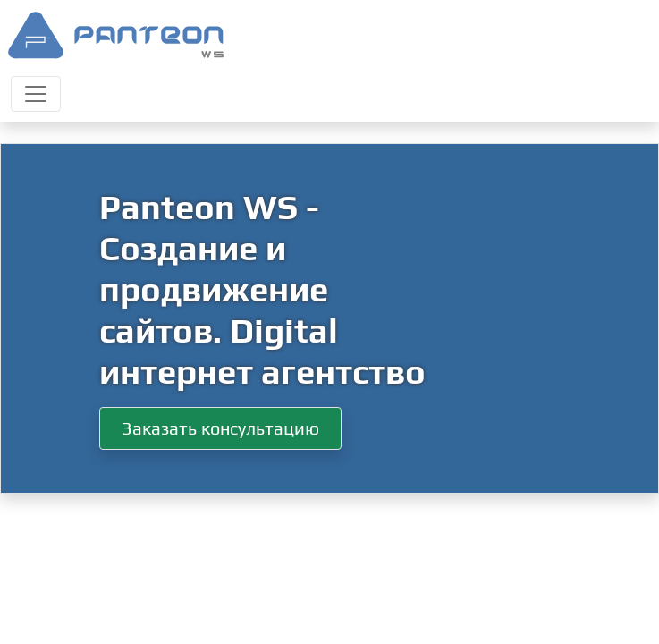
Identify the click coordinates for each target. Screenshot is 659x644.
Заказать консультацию (220, 428)
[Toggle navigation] (36, 94)
